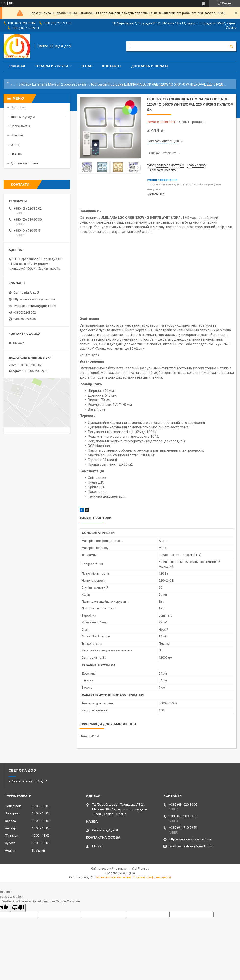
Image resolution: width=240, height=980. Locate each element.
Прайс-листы (20, 126)
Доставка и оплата (150, 66)
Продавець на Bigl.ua (120, 873)
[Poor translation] (18, 908)
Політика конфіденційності (152, 877)
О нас (87, 66)
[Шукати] (231, 46)
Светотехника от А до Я (30, 781)
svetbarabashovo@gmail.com (35, 306)
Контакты (112, 66)
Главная (17, 66)
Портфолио (19, 107)
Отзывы (16, 154)
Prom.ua (144, 869)
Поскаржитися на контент (113, 877)
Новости (17, 135)
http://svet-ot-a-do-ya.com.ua (34, 299)
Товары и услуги (52, 66)
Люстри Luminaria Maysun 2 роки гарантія (52, 84)
